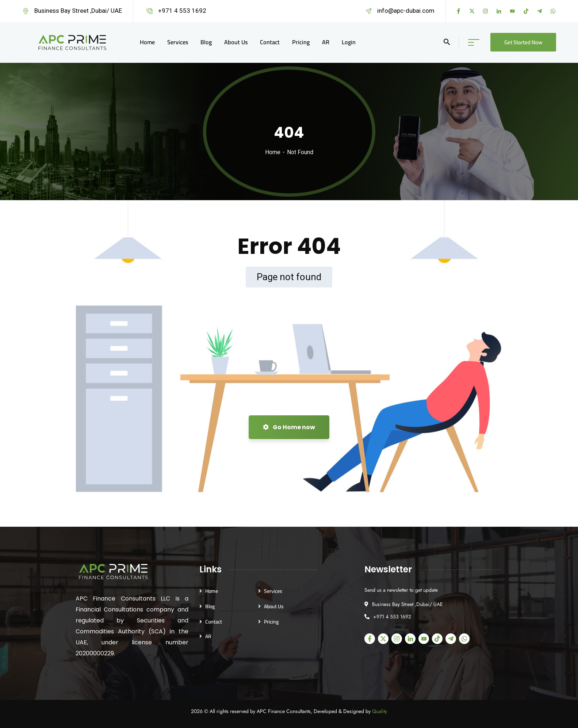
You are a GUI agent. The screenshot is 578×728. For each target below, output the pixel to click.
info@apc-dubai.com (406, 11)
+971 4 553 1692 (182, 11)
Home (273, 152)
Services (273, 591)
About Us (274, 606)
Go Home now (289, 427)
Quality (380, 711)
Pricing (271, 622)
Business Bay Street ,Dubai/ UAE (78, 11)
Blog (210, 606)
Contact (214, 622)
